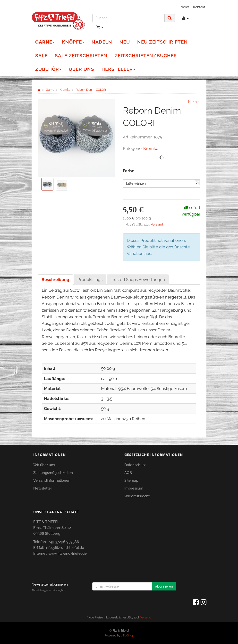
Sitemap (131, 481)
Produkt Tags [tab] (90, 280)
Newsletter (43, 488)
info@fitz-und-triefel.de (65, 548)
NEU (125, 42)
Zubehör (48, 69)
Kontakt (199, 7)
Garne (45, 42)
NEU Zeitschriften (162, 42)
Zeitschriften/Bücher (146, 55)
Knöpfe (73, 42)
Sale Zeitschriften (81, 55)
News (185, 7)
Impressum (134, 488)
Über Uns (81, 69)
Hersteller (118, 69)
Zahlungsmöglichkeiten (53, 473)
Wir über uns (44, 465)
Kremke (151, 148)
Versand (157, 224)
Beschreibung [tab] (55, 280)
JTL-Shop (127, 635)
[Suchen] (128, 18)
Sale (41, 55)
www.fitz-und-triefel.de (68, 553)
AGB (128, 473)
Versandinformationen (52, 481)
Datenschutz (135, 465)
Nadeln (102, 42)
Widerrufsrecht (137, 496)
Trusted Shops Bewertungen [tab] (138, 280)
